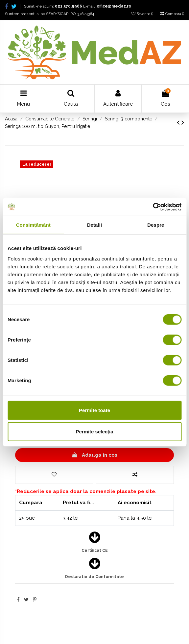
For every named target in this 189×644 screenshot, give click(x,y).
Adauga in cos (94, 455)
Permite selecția (94, 432)
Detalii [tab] (95, 225)
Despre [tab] (156, 225)
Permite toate (94, 410)
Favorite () (143, 14)
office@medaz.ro (114, 6)
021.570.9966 (69, 6)
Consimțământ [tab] (33, 225)
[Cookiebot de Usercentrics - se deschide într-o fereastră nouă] (153, 207)
